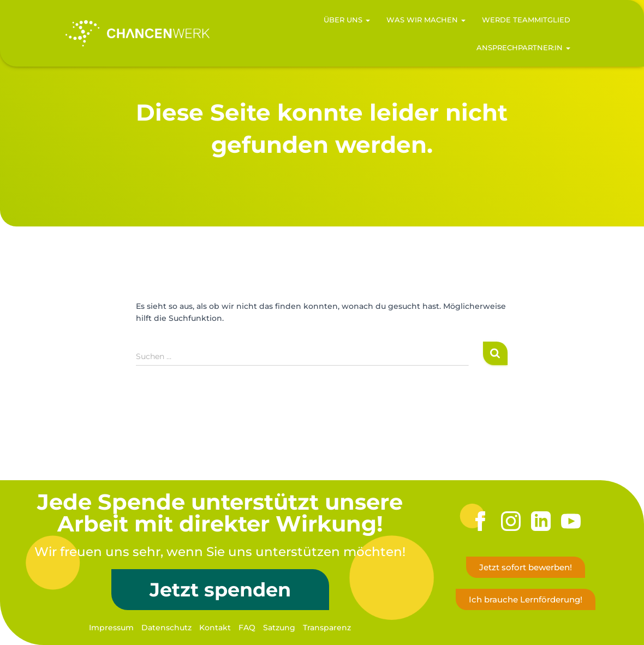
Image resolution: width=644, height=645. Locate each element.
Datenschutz (166, 628)
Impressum (111, 628)
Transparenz (327, 628)
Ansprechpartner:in (523, 47)
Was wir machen (426, 20)
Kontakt (215, 628)
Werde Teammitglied (526, 20)
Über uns (347, 20)
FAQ (247, 628)
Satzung (279, 628)
